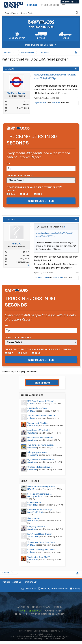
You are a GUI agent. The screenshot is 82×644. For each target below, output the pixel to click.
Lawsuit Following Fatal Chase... (42, 550)
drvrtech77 (32, 448)
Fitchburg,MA (23, 262)
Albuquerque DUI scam (38, 452)
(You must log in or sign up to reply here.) (20, 372)
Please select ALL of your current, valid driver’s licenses (34, 189)
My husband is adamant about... (42, 460)
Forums (32, 5)
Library (57, 607)
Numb (45, 103)
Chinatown (32, 433)
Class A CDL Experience (20, 175)
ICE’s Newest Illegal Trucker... (40, 534)
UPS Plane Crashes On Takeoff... (42, 401)
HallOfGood (33, 521)
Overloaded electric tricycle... (40, 467)
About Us (23, 607)
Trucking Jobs (50, 5)
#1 (76, 69)
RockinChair (58, 278)
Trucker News (41, 607)
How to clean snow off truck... (41, 438)
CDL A (11, 194)
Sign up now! (42, 383)
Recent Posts (27, 13)
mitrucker (56, 103)
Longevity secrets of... (37, 527)
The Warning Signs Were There (41, 542)
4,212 (26, 101)
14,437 (26, 252)
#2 (76, 219)
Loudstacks (33, 426)
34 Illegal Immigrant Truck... (39, 494)
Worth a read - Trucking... (38, 423)
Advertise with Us (30, 611)
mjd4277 (38, 103)
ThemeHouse (58, 638)
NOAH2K (31, 489)
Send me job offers (41, 201)
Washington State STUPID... (40, 557)
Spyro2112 (32, 505)
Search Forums (12, 13)
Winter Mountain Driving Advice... (42, 487)
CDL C (38, 194)
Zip (8, 163)
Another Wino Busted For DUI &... (42, 416)
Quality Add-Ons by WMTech (41, 636)
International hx (34, 502)
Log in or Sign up (70, 1)
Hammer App (53, 611)
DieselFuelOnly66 (35, 512)
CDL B (24, 194)
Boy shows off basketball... (40, 430)
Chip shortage (34, 518)
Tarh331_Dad (33, 536)
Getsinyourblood (35, 496)
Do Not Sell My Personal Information (40, 614)
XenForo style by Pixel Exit (41, 634)
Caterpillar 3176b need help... (40, 510)
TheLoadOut (33, 455)
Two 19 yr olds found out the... (41, 445)
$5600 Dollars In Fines (37, 408)
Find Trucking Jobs (41, 27)
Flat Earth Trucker (17, 93)
